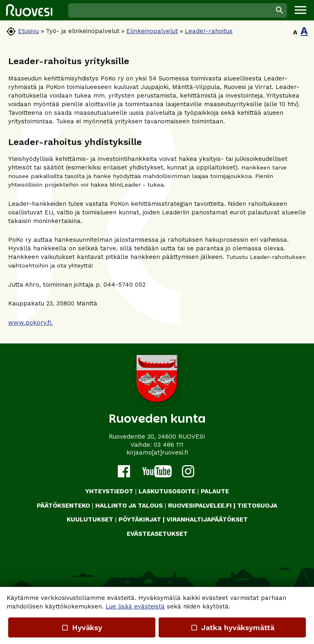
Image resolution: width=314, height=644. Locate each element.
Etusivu (28, 31)
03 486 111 (169, 445)
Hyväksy (82, 627)
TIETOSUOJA (257, 506)
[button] (301, 10)
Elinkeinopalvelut (152, 31)
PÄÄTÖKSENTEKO (63, 506)
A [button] (295, 32)
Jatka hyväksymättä (232, 627)
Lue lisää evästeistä (135, 606)
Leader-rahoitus (209, 31)
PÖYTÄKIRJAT (140, 519)
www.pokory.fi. (30, 323)
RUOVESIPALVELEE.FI (200, 506)
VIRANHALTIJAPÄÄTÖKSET (207, 519)
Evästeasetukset (157, 534)
